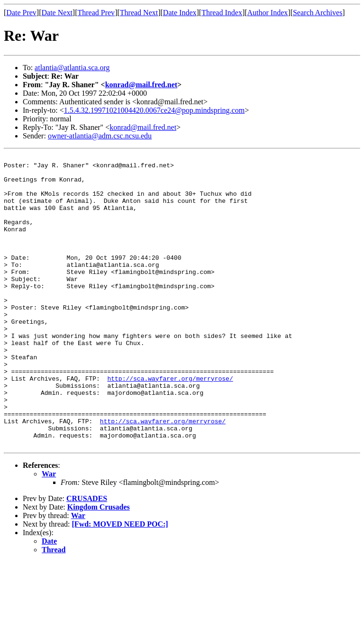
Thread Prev (96, 13)
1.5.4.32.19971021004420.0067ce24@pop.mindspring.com (154, 110)
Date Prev (21, 13)
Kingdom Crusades (99, 565)
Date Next (57, 13)
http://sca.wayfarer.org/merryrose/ (170, 424)
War (49, 532)
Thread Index (222, 13)
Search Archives (318, 13)
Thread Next (139, 13)
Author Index (268, 13)
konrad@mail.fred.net (141, 85)
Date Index (180, 13)
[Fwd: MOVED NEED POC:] (120, 582)
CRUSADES (87, 557)
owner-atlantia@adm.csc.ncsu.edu (100, 136)
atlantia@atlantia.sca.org (72, 68)
